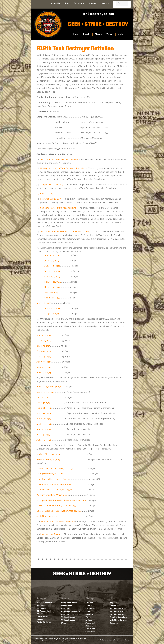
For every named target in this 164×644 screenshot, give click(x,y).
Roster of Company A (51, 199)
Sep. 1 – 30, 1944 (52, 271)
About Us (56, 3)
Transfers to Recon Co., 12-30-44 (53, 479)
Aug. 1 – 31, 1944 (52, 266)
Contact (92, 3)
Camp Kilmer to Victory (52, 185)
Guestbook (79, 3)
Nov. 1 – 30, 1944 (53, 282)
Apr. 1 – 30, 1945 (52, 308)
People (87, 34)
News (67, 3)
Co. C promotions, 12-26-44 (50, 474)
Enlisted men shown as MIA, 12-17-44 (55, 468)
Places (98, 34)
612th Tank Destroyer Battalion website (59, 159)
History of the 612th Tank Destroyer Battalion (63, 168)
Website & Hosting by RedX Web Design (115, 640)
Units (121, 34)
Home (75, 34)
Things (110, 34)
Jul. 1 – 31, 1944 (52, 261)
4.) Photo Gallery (45, 194)
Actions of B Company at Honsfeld (58, 522)
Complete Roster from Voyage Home (58, 208)
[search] (119, 4)
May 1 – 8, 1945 (52, 314)
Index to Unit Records (51, 534)
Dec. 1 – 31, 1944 (52, 287)
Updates (105, 3)
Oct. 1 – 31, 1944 (52, 277)
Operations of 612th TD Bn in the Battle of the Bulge (66, 232)
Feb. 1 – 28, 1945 (52, 298)
